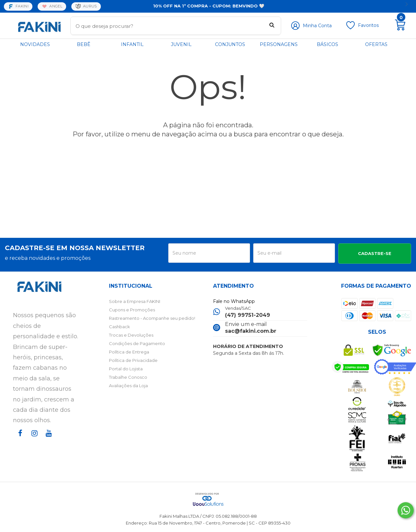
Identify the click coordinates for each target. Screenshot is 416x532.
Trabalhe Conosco (128, 377)
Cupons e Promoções (132, 310)
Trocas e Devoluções (131, 335)
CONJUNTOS (230, 44)
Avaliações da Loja (128, 386)
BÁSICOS (327, 44)
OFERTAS (376, 44)
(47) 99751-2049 (248, 315)
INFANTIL (132, 44)
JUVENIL (181, 44)
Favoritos (368, 25)
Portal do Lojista (126, 369)
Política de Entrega (129, 352)
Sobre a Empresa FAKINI (135, 301)
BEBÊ (84, 44)
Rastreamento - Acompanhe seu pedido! (152, 318)
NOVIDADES (35, 44)
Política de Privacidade (133, 360)
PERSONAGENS (279, 44)
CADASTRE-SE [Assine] (375, 253)
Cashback (119, 327)
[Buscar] (272, 26)
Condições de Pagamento (137, 343)
